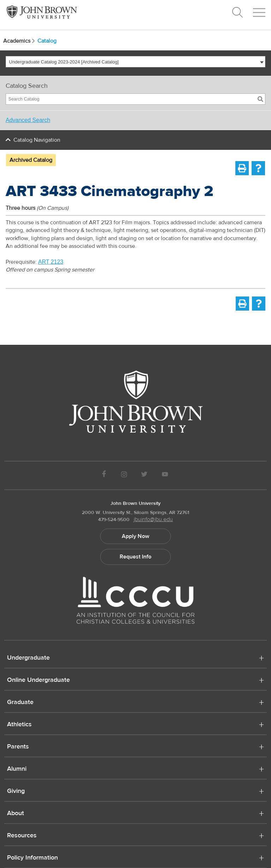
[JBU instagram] (124, 475)
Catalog (47, 41)
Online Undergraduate (38, 680)
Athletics (19, 725)
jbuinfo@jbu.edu (153, 519)
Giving (16, 791)
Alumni (17, 769)
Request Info (135, 557)
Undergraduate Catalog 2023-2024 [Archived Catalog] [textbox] (64, 62)
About (16, 814)
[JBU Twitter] (144, 475)
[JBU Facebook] (104, 475)
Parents (18, 747)
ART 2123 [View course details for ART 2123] (51, 262)
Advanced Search (28, 120)
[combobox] (135, 62)
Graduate (20, 703)
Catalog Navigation (37, 140)
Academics (20, 41)
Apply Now (135, 536)
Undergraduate (28, 658)
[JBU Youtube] (165, 475)
